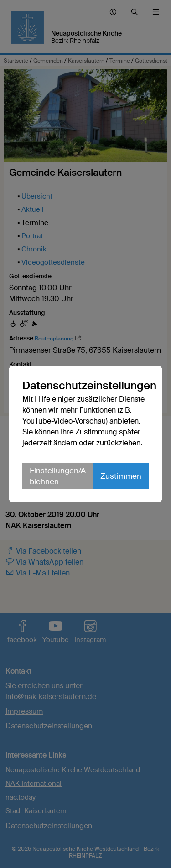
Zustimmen (121, 476)
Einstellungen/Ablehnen (58, 476)
